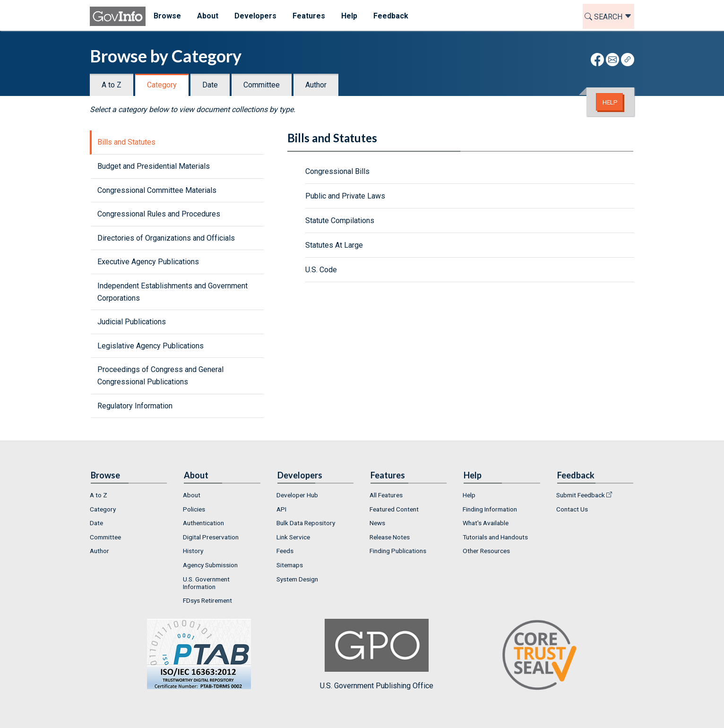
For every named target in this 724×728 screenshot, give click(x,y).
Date (210, 85)
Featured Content (394, 509)
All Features (386, 495)
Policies (194, 509)
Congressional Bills (337, 171)
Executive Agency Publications (148, 262)
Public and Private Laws (345, 196)
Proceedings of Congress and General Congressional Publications (160, 376)
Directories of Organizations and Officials (166, 238)
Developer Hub (297, 495)
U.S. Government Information (206, 583)
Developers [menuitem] (255, 16)
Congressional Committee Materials (157, 190)
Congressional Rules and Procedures (159, 214)
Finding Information (490, 509)
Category (162, 85)
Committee (262, 85)
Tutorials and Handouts (495, 537)
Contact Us (572, 509)
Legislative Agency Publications (151, 346)
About (192, 495)
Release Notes (390, 537)
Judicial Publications (132, 322)
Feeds (285, 551)
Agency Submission (210, 565)
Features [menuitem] (309, 16)
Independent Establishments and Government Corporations (172, 292)
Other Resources (486, 551)
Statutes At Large (334, 245)
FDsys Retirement (207, 600)
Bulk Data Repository (306, 523)
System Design (297, 579)
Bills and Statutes (126, 142)
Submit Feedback (581, 495)
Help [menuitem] (349, 16)
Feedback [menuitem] (391, 16)
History (193, 551)
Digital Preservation (211, 537)
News (377, 523)
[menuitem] (129, 495)
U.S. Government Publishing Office (377, 654)
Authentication (203, 523)
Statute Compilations (340, 221)
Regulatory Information (135, 406)
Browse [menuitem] (167, 16)
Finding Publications (398, 551)
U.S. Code (321, 270)
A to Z (112, 85)
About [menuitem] (208, 16)
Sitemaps (290, 565)
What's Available (486, 523)
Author (316, 85)
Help (610, 102)
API (281, 509)
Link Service (293, 537)
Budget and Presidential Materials (154, 166)
